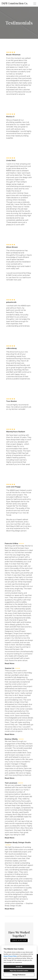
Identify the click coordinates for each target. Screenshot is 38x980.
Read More (10, 663)
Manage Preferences (19, 975)
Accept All (19, 967)
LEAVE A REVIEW (19, 940)
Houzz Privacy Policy (10, 956)
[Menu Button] (35, 4)
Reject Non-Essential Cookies (19, 971)
